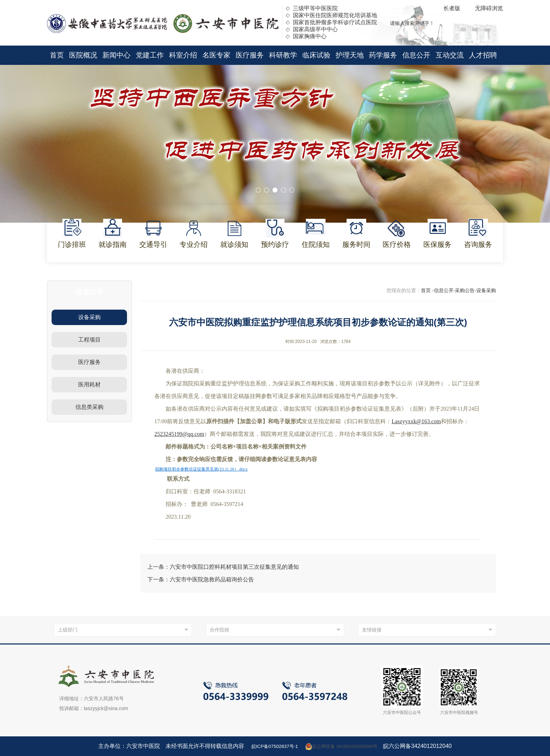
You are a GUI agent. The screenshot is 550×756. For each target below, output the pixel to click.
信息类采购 (89, 407)
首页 (57, 55)
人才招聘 (483, 55)
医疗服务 (250, 55)
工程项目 (89, 340)
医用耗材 (89, 384)
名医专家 (216, 55)
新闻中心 (116, 55)
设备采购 (89, 317)
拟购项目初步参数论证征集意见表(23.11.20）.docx (201, 469)
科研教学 (283, 55)
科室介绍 (183, 55)
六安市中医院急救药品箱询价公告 (212, 579)
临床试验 (316, 55)
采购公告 (465, 290)
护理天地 (350, 55)
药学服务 (383, 55)
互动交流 (450, 55)
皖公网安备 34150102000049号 (346, 746)
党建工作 (150, 55)
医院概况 (83, 55)
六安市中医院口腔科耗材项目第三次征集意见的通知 (234, 567)
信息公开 (416, 55)
